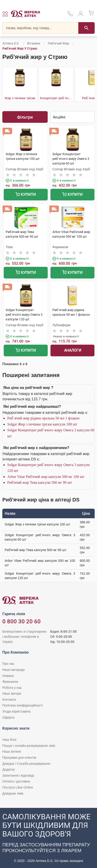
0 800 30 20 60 (22, 621)
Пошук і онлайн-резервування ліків (29, 746)
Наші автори (12, 693)
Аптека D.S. (11, 43)
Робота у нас (12, 688)
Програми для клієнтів (19, 758)
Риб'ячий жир (59, 43)
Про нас (8, 664)
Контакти (9, 700)
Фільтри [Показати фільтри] (25, 117)
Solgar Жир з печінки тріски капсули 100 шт (42, 424)
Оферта (8, 717)
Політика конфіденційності (22, 705)
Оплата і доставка (16, 781)
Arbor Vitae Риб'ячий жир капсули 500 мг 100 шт (46, 477)
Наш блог (10, 740)
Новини (8, 676)
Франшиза (10, 682)
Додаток (9, 769)
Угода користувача (16, 711)
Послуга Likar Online (18, 787)
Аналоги (73, 350)
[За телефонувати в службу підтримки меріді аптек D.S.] (70, 15)
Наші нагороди (13, 670)
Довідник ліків (13, 793)
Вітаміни (34, 43)
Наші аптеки (12, 751)
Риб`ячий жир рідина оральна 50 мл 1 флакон (43, 418)
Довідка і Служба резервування (26, 764)
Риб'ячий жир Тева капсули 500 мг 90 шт (40, 482)
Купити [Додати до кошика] (26, 195)
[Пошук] (86, 28)
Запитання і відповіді (18, 775)
